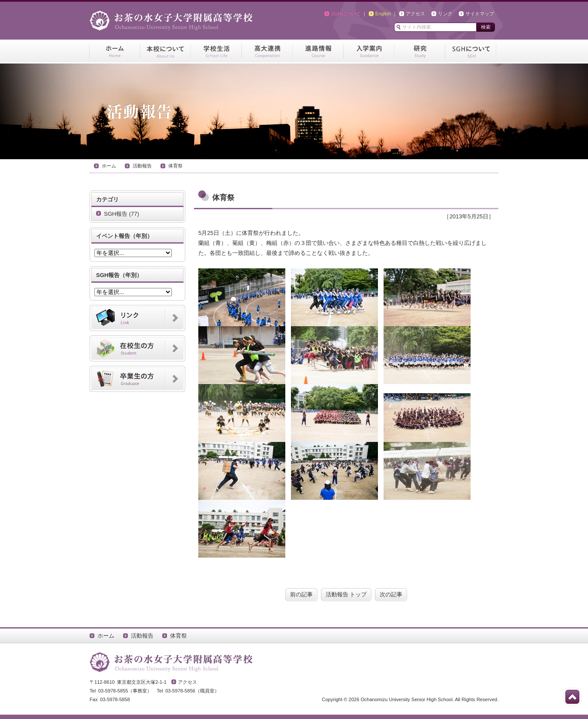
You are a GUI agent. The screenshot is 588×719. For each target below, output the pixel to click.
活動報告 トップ (346, 594)
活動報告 (142, 166)
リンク (445, 13)
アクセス (415, 13)
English (383, 13)
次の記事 (391, 594)
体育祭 (175, 166)
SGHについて (346, 13)
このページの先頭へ (572, 697)
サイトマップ (480, 13)
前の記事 (301, 594)
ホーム (109, 166)
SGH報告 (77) (122, 214)
